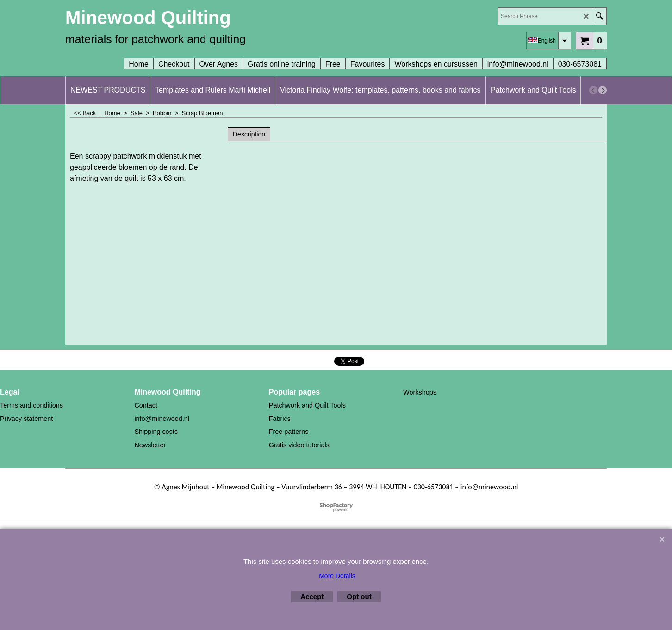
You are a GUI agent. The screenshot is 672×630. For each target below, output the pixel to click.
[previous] (593, 90)
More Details (337, 576)
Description (249, 134)
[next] (603, 90)
